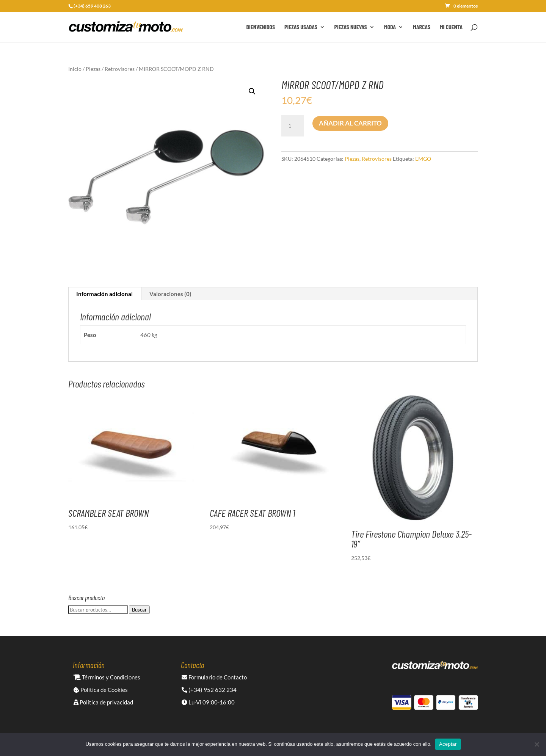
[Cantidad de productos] (293, 126)
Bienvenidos (261, 27)
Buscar (139, 610)
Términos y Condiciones (107, 677)
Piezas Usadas (301, 27)
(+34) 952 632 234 (209, 690)
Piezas (93, 69)
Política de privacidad (103, 702)
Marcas (422, 27)
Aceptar (448, 744)
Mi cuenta (451, 27)
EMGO (423, 159)
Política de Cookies (101, 690)
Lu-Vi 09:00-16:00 (208, 702)
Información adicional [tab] (104, 294)
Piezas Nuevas (351, 27)
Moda (390, 27)
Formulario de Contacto (214, 677)
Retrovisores (120, 69)
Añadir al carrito (350, 123)
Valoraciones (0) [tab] (170, 294)
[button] (252, 91)
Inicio (75, 69)
